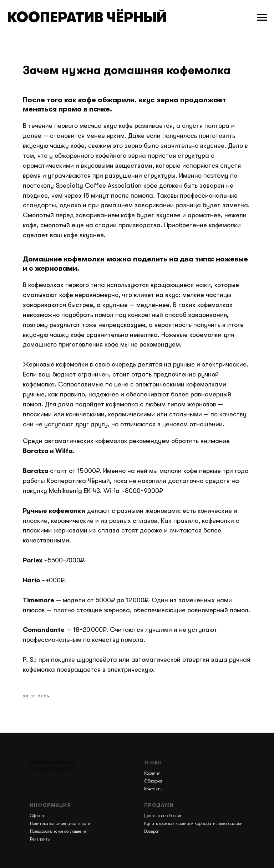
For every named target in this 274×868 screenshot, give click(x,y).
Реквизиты (40, 839)
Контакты (153, 789)
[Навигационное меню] (262, 17)
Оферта (37, 816)
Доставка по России (163, 816)
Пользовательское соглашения (59, 831)
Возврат (152, 831)
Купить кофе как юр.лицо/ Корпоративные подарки (193, 823)
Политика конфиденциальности (60, 823)
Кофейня (152, 773)
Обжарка (153, 781)
